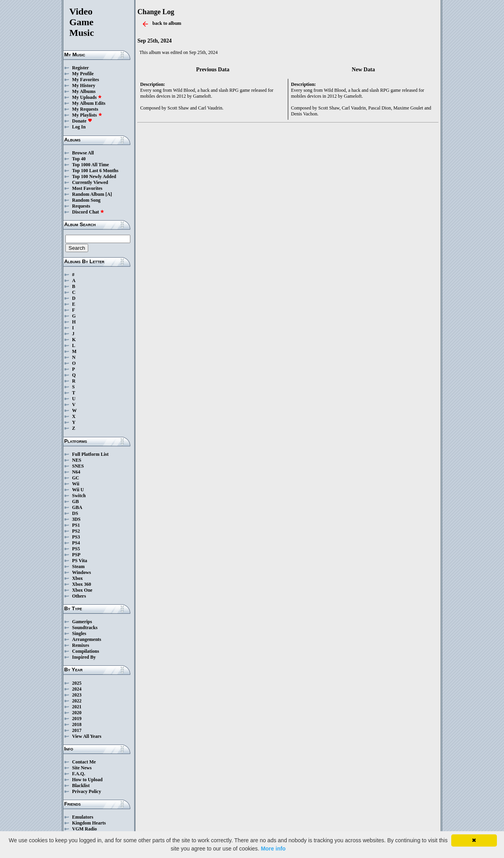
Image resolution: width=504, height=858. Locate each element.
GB (75, 501)
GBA (77, 507)
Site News (82, 768)
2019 (77, 719)
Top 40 (79, 159)
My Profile (83, 74)
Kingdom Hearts (89, 823)
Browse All (83, 153)
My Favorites (85, 80)
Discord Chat (88, 212)
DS (75, 513)
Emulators (83, 817)
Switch (79, 496)
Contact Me (84, 762)
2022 (77, 701)
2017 (77, 730)
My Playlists (87, 115)
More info (273, 849)
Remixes (81, 645)
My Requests (85, 109)
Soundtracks (85, 628)
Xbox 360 (82, 584)
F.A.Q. (79, 774)
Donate (82, 121)
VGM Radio (84, 829)
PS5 (76, 549)
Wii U (78, 490)
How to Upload (87, 780)
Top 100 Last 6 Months (95, 171)
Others (79, 596)
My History (84, 85)
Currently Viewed (90, 182)
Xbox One (82, 590)
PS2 (76, 531)
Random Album (88, 194)
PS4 (76, 543)
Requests (81, 206)
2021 (77, 707)
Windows (82, 572)
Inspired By (84, 657)
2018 (77, 724)
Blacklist (81, 786)
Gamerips (82, 622)
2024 (77, 689)
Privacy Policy (87, 791)
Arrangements (87, 639)
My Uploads (87, 97)
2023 (77, 695)
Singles (79, 633)
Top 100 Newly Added (94, 176)
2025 (77, 683)
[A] (109, 194)
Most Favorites (87, 188)
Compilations (86, 651)
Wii (76, 484)
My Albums (84, 91)
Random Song (86, 200)
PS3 (76, 537)
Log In (79, 127)
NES (77, 460)
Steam (78, 566)
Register (81, 68)
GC (76, 478)
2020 (77, 713)
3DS (76, 519)
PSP (76, 555)
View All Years (87, 736)
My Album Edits (89, 103)
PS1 (76, 525)
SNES (78, 466)
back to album (167, 23)
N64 (76, 472)
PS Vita (80, 561)
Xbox (77, 578)
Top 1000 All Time (90, 165)
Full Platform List (90, 454)
